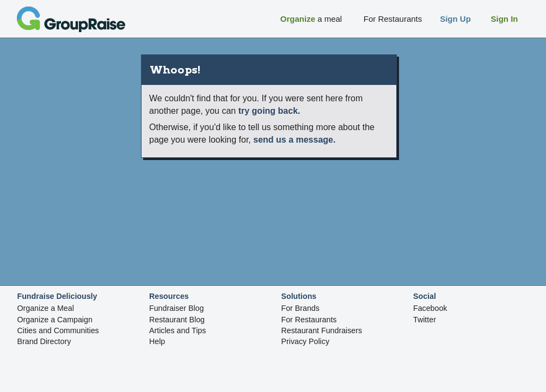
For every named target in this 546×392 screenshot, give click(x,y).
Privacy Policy (306, 341)
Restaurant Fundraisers (322, 330)
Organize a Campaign (55, 320)
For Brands (300, 308)
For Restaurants (309, 320)
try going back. (269, 111)
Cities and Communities (58, 330)
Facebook (430, 308)
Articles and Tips (177, 330)
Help (157, 341)
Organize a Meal (46, 308)
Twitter (425, 320)
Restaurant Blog (177, 320)
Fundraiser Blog (176, 308)
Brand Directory (44, 341)
